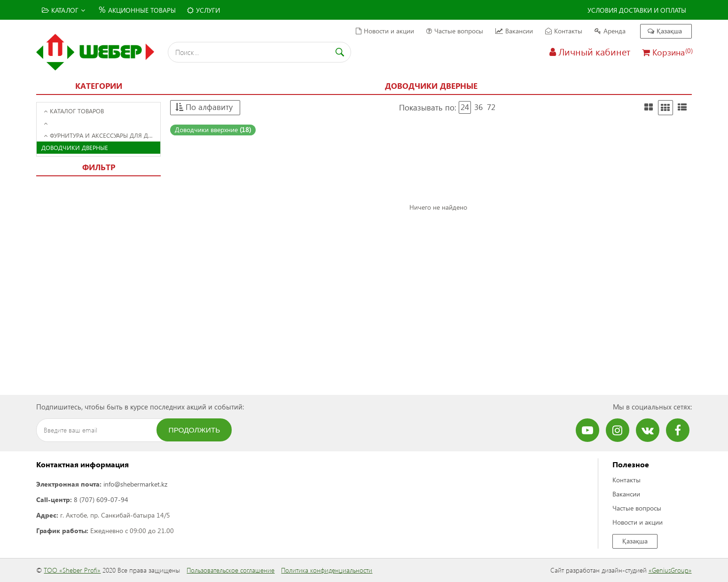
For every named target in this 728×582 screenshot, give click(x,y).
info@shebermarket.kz (135, 484)
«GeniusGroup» (670, 570)
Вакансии (514, 31)
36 (478, 107)
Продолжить (195, 430)
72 (491, 107)
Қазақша (665, 31)
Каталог (63, 10)
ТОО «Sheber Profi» (72, 570)
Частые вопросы (455, 31)
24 (465, 107)
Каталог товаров (74, 111)
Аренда (610, 31)
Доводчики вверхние (213, 130)
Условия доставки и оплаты (637, 10)
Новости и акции (385, 31)
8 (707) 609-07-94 (101, 499)
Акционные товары (136, 9)
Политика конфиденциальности (327, 570)
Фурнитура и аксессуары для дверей (102, 135)
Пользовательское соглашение (231, 570)
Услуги (204, 10)
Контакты (564, 31)
